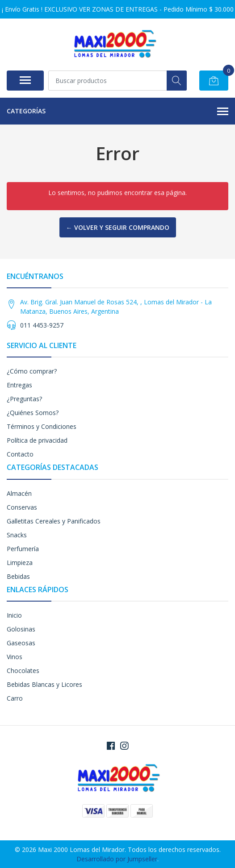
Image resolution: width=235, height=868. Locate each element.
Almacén (19, 493)
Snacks (17, 535)
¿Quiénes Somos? (33, 413)
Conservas (22, 507)
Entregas (19, 385)
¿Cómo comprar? (32, 371)
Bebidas (18, 576)
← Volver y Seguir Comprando (118, 227)
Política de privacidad (37, 440)
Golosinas (21, 629)
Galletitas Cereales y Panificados (54, 521)
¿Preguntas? (24, 399)
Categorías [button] (117, 112)
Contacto (20, 454)
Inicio (14, 615)
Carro (15, 698)
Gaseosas (21, 643)
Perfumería (23, 549)
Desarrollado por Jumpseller (117, 859)
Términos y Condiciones (42, 426)
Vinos (15, 657)
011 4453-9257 (42, 325)
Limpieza (20, 563)
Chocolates (23, 671)
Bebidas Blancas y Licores (44, 684)
